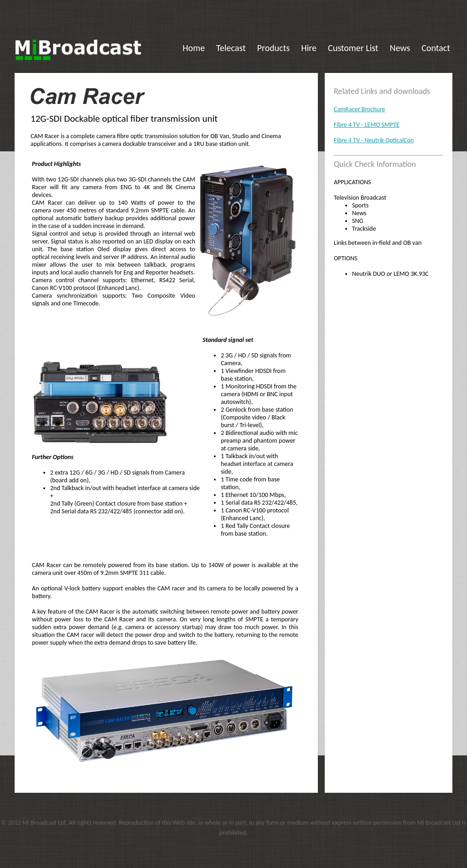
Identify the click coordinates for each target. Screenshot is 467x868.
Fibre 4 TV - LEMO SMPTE (367, 125)
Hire (309, 48)
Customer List (353, 48)
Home (194, 48)
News (400, 48)
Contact (436, 48)
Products (274, 48)
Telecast (231, 48)
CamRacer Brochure (360, 109)
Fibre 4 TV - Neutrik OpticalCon (374, 140)
